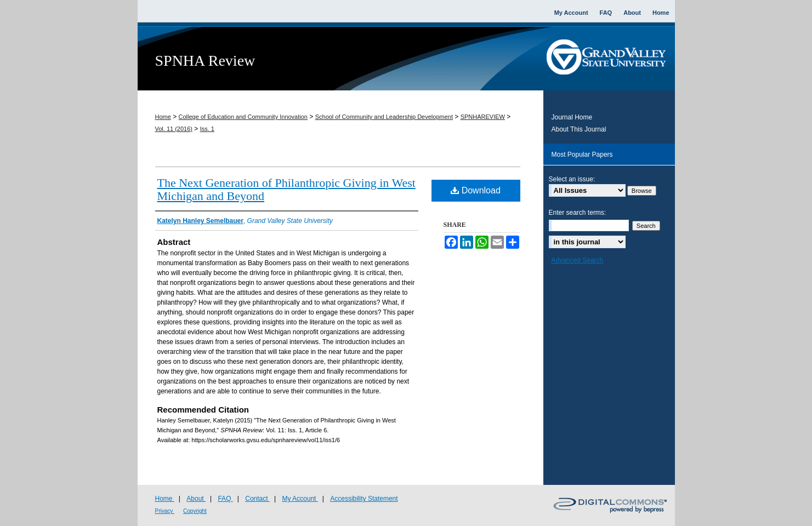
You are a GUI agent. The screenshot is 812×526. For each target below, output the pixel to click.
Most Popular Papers (582, 155)
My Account (300, 499)
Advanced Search (578, 260)
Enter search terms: (578, 213)
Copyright (195, 511)
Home (163, 117)
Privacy (165, 511)
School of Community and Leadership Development (384, 117)
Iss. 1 (207, 129)
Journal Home (572, 117)
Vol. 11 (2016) (174, 129)
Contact (257, 499)
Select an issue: (572, 179)
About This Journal (579, 129)
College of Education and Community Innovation (243, 117)
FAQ (225, 499)
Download (476, 190)
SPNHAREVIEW (483, 117)
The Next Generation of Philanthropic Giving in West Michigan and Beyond (286, 189)
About (196, 499)
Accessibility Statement (364, 499)
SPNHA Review (205, 61)
